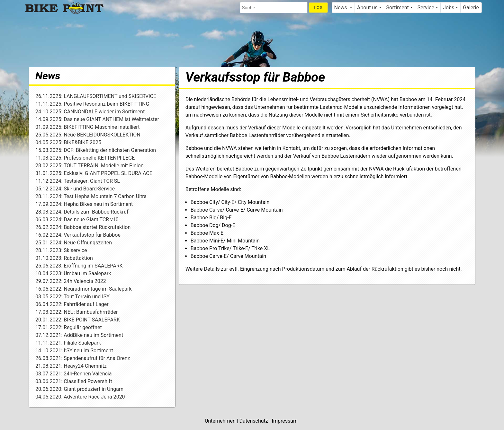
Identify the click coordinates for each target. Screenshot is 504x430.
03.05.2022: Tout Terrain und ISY (72, 297)
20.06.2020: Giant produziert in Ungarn (79, 389)
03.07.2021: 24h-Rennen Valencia (73, 374)
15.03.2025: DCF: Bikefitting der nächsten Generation (96, 150)
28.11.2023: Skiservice (61, 250)
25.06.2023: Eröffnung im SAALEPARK (79, 266)
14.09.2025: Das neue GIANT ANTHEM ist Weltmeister (97, 119)
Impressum (285, 421)
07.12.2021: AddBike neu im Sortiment (79, 335)
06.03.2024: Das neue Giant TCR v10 (77, 219)
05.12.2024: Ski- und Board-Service (75, 189)
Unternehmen (220, 421)
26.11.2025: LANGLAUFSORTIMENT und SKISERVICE (96, 96)
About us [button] (367, 8)
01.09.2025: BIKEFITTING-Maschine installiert (87, 127)
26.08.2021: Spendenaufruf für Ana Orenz (83, 358)
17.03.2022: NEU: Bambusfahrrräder (76, 312)
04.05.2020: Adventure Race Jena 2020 (80, 397)
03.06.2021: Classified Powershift (74, 381)
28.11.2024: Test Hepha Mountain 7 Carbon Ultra (91, 196)
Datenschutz (254, 421)
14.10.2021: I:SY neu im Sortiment (74, 351)
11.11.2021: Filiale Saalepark (68, 343)
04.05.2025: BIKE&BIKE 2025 (68, 142)
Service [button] (426, 8)
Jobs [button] (449, 8)
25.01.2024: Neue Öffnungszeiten (74, 243)
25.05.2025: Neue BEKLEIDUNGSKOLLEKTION (88, 135)
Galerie (471, 8)
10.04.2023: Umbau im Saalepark (73, 273)
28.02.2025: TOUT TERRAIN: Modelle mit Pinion (90, 166)
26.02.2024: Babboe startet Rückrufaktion (83, 227)
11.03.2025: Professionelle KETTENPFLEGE (85, 158)
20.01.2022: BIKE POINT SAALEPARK (78, 320)
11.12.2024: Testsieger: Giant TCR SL (78, 181)
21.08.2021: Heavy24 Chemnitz (71, 366)
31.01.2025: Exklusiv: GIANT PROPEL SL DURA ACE (94, 173)
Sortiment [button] (398, 8)
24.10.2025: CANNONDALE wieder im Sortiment (90, 112)
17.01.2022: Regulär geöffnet (69, 327)
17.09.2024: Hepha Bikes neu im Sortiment (84, 204)
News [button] (341, 8)
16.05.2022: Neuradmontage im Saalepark (84, 289)
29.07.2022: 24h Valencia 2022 (71, 281)
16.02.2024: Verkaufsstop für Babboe (78, 235)
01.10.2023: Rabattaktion (64, 258)
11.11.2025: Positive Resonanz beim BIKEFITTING (92, 104)
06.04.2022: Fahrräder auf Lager (72, 304)
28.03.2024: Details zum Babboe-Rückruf (82, 212)
